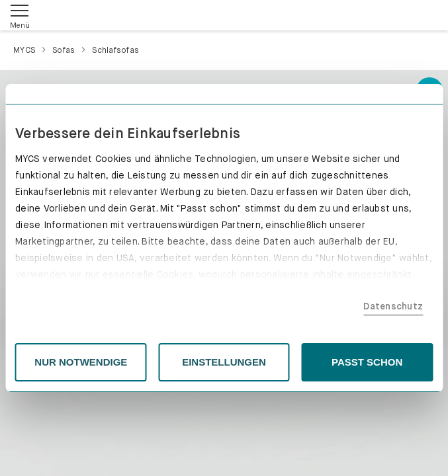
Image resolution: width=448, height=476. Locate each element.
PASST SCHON (367, 362)
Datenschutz (393, 306)
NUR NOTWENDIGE (81, 362)
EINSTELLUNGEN (224, 362)
